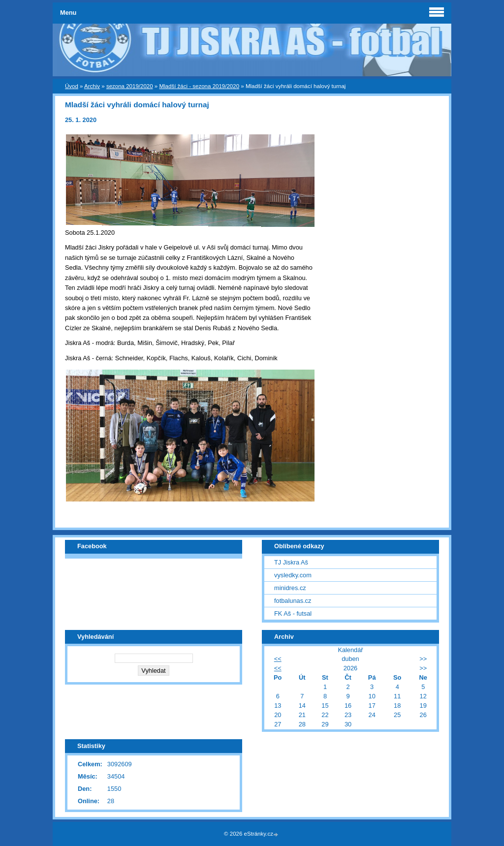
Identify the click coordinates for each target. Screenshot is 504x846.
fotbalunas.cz (293, 601)
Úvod (72, 86)
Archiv (92, 86)
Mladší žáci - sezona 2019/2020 (199, 86)
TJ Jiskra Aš (291, 562)
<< (278, 659)
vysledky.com (293, 575)
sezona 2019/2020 (130, 86)
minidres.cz (290, 588)
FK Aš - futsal (293, 613)
